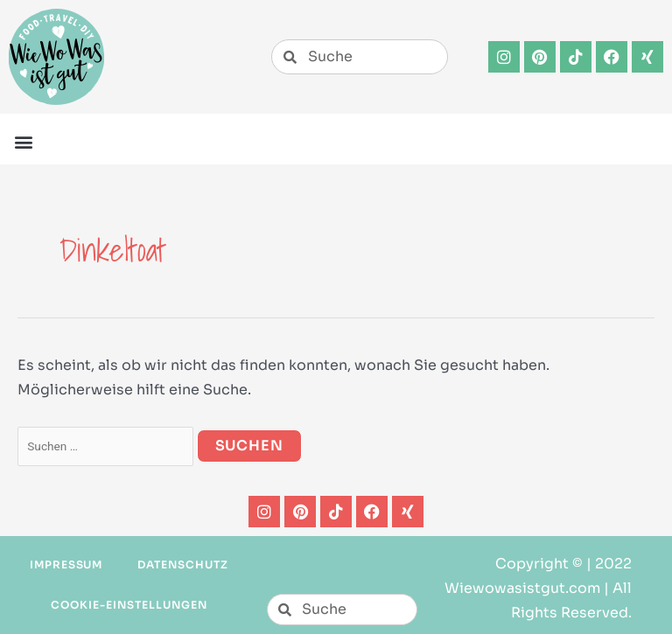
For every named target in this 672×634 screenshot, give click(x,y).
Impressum (66, 564)
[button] (23, 141)
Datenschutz (183, 564)
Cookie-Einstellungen (129, 605)
